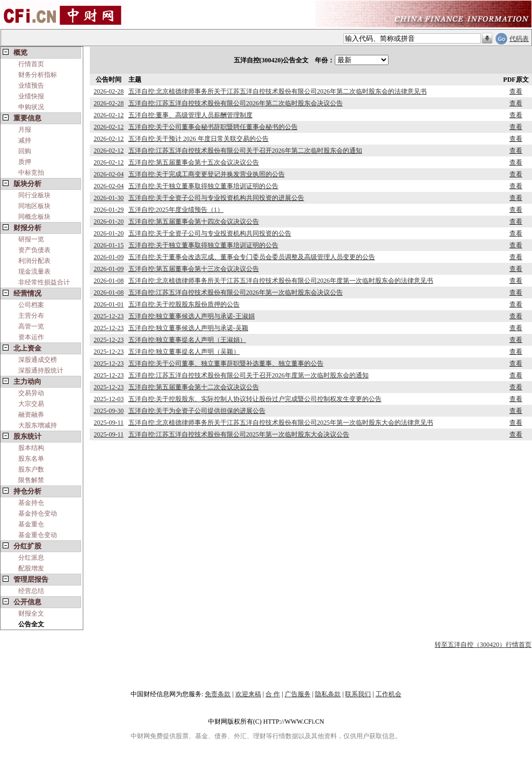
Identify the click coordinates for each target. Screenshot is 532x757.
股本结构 (31, 448)
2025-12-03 (109, 399)
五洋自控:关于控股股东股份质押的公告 (184, 304)
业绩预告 (31, 85)
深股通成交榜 (38, 360)
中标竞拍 (31, 173)
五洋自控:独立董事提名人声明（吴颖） (184, 352)
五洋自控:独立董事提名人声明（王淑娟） (187, 340)
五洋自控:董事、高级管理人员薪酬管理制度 (190, 115)
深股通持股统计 (41, 370)
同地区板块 (34, 206)
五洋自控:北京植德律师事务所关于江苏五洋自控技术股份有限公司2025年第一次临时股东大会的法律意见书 (281, 423)
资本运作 (31, 337)
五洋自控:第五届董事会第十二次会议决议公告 (194, 387)
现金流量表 (34, 272)
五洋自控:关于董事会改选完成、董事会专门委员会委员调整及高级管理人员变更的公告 (252, 257)
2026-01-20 (109, 222)
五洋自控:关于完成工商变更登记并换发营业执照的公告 (207, 174)
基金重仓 (31, 524)
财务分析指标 (38, 75)
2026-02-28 (109, 91)
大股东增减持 (38, 425)
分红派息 (31, 558)
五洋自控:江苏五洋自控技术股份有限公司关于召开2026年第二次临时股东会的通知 (245, 151)
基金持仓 (31, 503)
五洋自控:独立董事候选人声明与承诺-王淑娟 (192, 316)
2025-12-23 (109, 316)
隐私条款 (328, 694)
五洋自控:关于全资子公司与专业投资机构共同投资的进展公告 (216, 198)
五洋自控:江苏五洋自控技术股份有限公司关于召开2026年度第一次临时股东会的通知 (249, 375)
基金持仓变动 (38, 513)
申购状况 (31, 107)
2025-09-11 (109, 423)
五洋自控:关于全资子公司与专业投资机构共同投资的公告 (210, 233)
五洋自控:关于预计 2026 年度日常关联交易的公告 (199, 139)
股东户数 (31, 469)
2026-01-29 (109, 210)
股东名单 (31, 459)
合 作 (273, 694)
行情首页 (31, 64)
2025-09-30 (109, 411)
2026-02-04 (109, 174)
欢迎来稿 (248, 694)
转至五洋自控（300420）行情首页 (483, 645)
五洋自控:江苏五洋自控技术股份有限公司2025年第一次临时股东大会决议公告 (239, 434)
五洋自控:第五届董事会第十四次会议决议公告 (194, 222)
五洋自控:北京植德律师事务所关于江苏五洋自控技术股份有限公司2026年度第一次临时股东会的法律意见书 (281, 281)
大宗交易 (31, 404)
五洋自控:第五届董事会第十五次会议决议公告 (194, 162)
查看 (516, 91)
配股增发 (31, 568)
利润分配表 (34, 261)
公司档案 (31, 305)
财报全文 (31, 613)
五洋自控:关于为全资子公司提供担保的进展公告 (197, 411)
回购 (25, 151)
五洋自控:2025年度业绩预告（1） (176, 210)
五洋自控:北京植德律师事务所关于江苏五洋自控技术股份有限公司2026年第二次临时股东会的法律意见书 (278, 91)
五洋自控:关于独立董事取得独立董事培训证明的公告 (203, 186)
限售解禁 (31, 480)
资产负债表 (34, 250)
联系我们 (358, 694)
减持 (25, 140)
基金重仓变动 (38, 535)
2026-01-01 (109, 304)
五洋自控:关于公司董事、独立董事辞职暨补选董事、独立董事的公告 (226, 363)
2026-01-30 (109, 198)
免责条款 (218, 694)
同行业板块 (34, 195)
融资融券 (31, 415)
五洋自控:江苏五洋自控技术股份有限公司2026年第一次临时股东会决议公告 (236, 292)
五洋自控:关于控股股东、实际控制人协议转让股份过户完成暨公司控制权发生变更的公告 (255, 399)
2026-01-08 (109, 281)
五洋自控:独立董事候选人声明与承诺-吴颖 (188, 328)
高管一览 (31, 326)
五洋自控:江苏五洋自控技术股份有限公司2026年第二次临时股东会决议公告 (236, 103)
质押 (25, 162)
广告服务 (298, 694)
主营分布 (31, 316)
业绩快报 (31, 96)
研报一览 (31, 239)
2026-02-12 (109, 115)
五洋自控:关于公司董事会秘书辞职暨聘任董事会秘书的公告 (213, 127)
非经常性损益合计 (44, 282)
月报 (25, 130)
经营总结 (31, 591)
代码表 (519, 39)
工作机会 (389, 694)
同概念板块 (34, 217)
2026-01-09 (109, 257)
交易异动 (31, 393)
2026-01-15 (109, 245)
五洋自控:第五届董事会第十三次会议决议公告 (194, 269)
